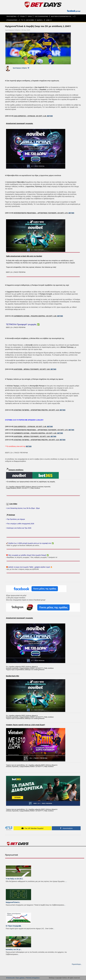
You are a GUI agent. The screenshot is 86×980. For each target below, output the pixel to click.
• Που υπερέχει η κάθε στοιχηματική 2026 (20, 524)
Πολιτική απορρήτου (33, 978)
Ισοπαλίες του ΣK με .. (14, 949)
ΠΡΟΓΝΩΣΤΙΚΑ (12, 16)
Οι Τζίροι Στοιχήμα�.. (14, 926)
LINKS (48, 20)
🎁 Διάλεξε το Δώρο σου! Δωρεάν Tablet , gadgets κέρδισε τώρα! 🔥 (29, 567)
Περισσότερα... (77, 964)
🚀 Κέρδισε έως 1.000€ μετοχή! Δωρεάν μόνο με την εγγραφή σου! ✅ (30, 543)
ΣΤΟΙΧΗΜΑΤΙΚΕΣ (13, 20)
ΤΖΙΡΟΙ (30, 16)
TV (22, 20)
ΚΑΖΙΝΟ (40, 20)
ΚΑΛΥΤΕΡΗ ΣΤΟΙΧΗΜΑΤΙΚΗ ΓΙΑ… (62, 16)
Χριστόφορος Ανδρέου (20, 68)
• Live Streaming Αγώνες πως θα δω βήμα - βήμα (23, 508)
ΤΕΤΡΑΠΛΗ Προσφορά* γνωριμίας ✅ (23, 324)
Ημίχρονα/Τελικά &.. (13, 902)
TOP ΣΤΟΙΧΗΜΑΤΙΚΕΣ (41, 16)
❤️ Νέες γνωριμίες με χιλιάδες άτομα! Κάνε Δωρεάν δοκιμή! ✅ (27, 555)
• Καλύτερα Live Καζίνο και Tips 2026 (19, 528)
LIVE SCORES (30, 20)
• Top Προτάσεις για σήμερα (15, 519)
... (66, 881)
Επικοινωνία (10, 978)
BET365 (50, 116)
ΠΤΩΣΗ (23, 16)
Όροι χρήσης (20, 978)
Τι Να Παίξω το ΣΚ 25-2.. (15, 879)
